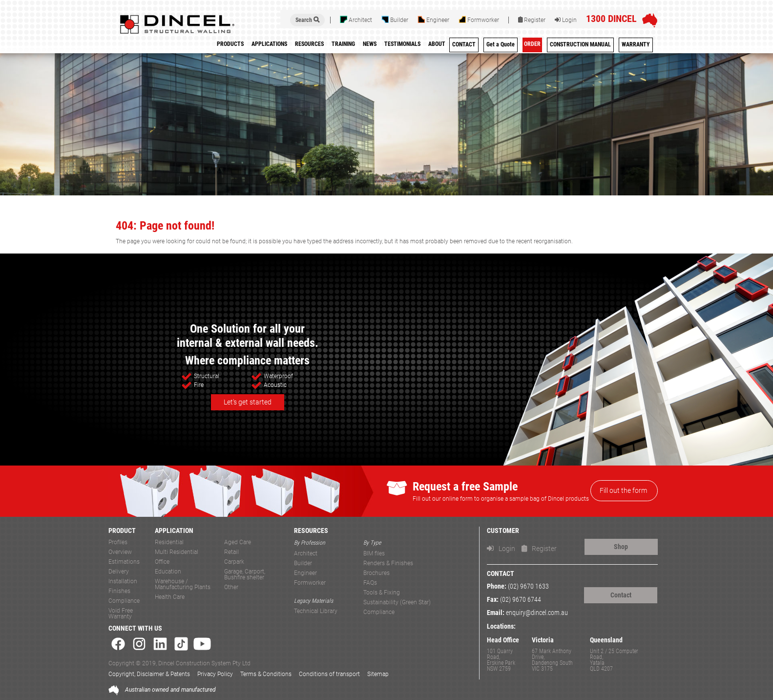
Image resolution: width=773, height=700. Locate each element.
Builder (395, 20)
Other (231, 587)
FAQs (370, 583)
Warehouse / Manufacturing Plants (183, 584)
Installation (123, 582)
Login (566, 20)
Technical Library (316, 611)
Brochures (376, 573)
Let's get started (248, 402)
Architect (356, 20)
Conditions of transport (329, 674)
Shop (621, 547)
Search (307, 20)
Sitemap (378, 674)
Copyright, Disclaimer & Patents (149, 674)
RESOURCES (311, 531)
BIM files (374, 554)
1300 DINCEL (611, 19)
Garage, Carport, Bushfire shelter (245, 575)
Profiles (118, 542)
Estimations (124, 562)
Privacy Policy (215, 674)
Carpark (234, 562)
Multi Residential (177, 552)
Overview (120, 552)
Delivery (119, 572)
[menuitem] (343, 46)
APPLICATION (174, 531)
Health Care (170, 597)
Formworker (479, 20)
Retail (231, 552)
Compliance (124, 601)
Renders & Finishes (388, 563)
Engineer (433, 20)
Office (162, 562)
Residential (169, 542)
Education (168, 572)
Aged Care (238, 542)
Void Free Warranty (121, 614)
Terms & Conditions (266, 674)
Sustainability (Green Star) (397, 603)
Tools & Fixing (382, 593)
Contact (621, 595)
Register (532, 20)
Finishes (119, 591)
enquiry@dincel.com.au (537, 613)
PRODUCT (122, 531)
